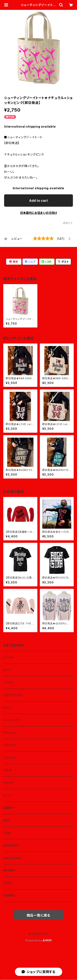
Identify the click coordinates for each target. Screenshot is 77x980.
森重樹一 (9, 808)
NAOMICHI (11, 845)
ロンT (7, 670)
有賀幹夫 (9, 895)
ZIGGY (8, 883)
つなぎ (8, 770)
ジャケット (10, 745)
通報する (68, 223)
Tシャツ (8, 682)
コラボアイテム (13, 695)
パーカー (9, 657)
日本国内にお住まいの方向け (39, 213)
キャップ (9, 783)
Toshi (7, 833)
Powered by (39, 940)
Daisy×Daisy (13, 858)
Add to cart (38, 201)
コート (7, 795)
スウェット (10, 758)
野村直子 (9, 870)
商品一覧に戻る (39, 915)
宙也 (6, 820)
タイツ (7, 707)
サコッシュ (10, 733)
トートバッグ (11, 720)
